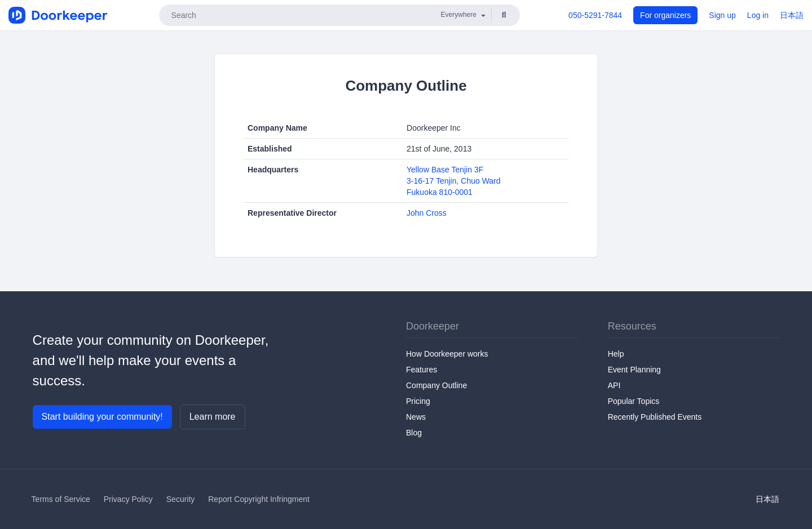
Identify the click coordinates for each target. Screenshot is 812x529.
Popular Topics (634, 401)
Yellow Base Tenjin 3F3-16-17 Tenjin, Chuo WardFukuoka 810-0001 (454, 181)
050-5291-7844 (595, 15)
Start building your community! (102, 417)
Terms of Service (61, 499)
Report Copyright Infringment (259, 499)
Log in (758, 15)
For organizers (665, 15)
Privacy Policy (128, 499)
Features (422, 370)
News (416, 417)
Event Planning (634, 370)
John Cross (427, 213)
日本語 (792, 15)
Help (616, 354)
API (614, 385)
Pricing (418, 401)
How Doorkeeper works (447, 354)
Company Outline (436, 385)
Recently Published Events (655, 417)
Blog (414, 433)
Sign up (722, 15)
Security (181, 499)
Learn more (213, 417)
